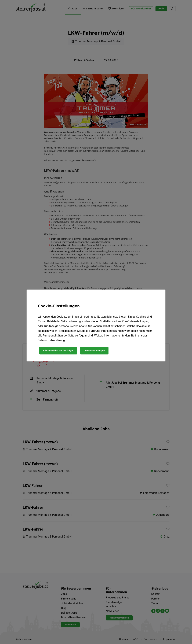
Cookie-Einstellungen (94, 351)
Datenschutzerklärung (51, 340)
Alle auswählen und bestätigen (58, 351)
